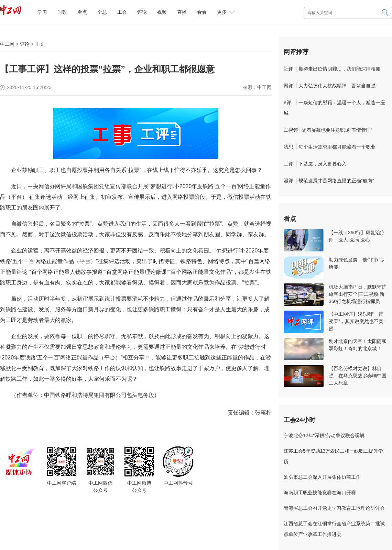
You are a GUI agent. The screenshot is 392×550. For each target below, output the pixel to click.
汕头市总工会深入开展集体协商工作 (322, 477)
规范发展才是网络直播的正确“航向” (336, 181)
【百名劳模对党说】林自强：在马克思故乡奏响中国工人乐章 (358, 376)
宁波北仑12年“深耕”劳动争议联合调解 (324, 435)
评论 (142, 12)
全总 (102, 12)
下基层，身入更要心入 (323, 164)
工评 (288, 164)
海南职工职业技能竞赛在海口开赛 (320, 493)
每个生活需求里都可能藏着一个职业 (337, 147)
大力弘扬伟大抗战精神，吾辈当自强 (337, 86)
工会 (122, 12)
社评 (288, 69)
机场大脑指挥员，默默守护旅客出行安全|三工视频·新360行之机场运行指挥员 (358, 294)
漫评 (288, 181)
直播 (182, 12)
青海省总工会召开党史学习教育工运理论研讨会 (334, 508)
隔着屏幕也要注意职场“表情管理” (337, 130)
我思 (288, 147)
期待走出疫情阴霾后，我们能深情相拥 (339, 69)
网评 (288, 86)
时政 (62, 12)
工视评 (291, 130)
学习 (42, 12)
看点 (82, 12)
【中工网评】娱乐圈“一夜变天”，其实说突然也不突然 (356, 321)
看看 (202, 12)
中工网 (7, 44)
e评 (287, 103)
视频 (162, 12)
